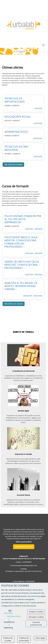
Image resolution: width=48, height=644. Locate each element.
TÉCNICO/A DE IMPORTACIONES (15, 100)
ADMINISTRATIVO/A (16, 132)
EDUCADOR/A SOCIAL (18, 117)
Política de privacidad (24, 639)
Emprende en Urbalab (23, 454)
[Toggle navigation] (43, 45)
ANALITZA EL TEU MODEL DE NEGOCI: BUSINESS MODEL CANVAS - (21, 286)
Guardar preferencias (36, 624)
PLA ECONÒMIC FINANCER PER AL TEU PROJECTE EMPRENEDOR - (23, 219)
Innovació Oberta (23, 495)
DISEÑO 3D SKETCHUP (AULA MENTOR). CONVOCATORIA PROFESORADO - (22, 265)
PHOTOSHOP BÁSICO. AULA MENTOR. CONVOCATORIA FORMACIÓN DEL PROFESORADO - (21, 242)
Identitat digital (23, 411)
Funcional (8, 613)
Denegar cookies (36, 617)
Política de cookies (8, 639)
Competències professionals (23, 371)
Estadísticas (9, 622)
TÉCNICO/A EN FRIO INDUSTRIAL (16, 148)
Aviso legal (40, 638)
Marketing (8, 628)
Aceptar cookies (36, 612)
